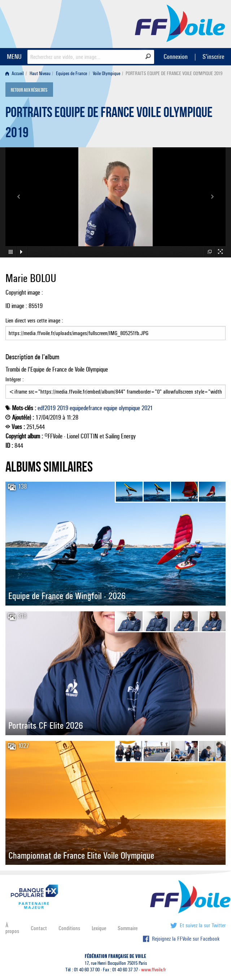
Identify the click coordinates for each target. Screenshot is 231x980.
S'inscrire (213, 57)
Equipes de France (71, 73)
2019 (63, 408)
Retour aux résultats (29, 90)
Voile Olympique (106, 73)
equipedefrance (86, 408)
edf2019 (47, 408)
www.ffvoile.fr (154, 970)
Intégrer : (115, 387)
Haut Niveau (40, 73)
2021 (147, 408)
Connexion (176, 57)
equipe (110, 408)
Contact (39, 928)
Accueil (15, 73)
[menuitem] (16, 73)
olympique (129, 408)
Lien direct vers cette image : (115, 329)
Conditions (69, 928)
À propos (12, 928)
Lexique (99, 928)
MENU (14, 57)
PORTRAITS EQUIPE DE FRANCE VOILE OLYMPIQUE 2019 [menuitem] (174, 73)
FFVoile (180, 23)
